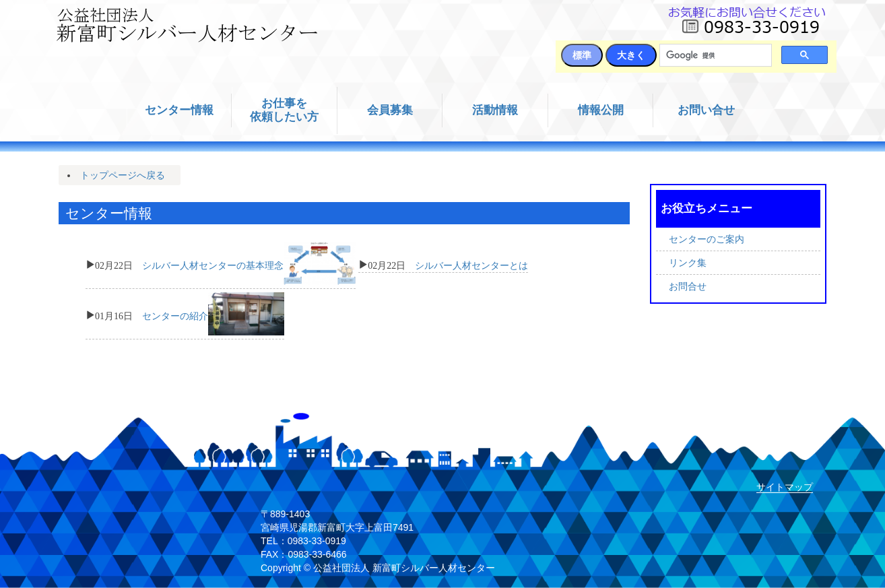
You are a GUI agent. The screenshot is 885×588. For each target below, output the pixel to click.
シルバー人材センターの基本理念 (213, 264)
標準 (582, 55)
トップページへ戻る (123, 175)
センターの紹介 (175, 315)
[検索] (714, 56)
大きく (631, 55)
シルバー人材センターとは (471, 264)
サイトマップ (785, 487)
